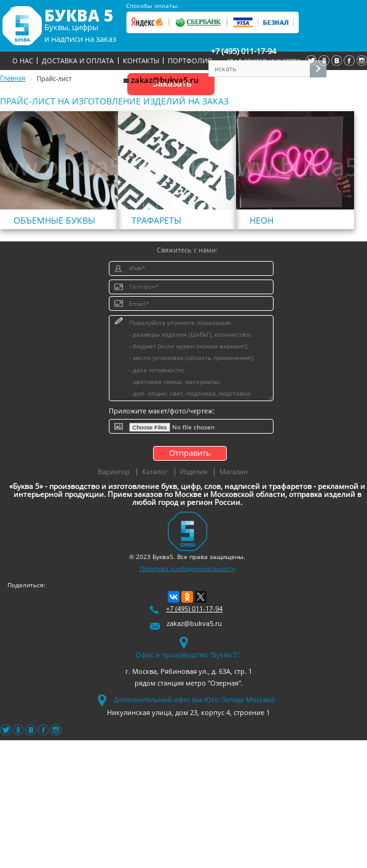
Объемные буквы (54, 220)
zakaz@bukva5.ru (161, 80)
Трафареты (156, 220)
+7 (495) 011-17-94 (243, 51)
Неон (262, 220)
